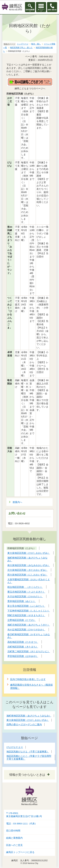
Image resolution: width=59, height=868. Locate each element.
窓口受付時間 (13, 831)
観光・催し (36, 44)
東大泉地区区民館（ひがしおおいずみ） (28, 720)
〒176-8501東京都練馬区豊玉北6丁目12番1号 (24, 815)
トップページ (23, 44)
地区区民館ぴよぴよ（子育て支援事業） (28, 752)
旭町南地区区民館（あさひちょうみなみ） (29, 716)
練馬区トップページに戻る (20, 852)
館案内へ (17, 502)
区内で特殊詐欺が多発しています (28, 679)
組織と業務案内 (14, 838)
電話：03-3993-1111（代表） (22, 824)
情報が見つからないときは (27, 775)
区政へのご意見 (14, 845)
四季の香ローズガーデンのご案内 (24, 724)
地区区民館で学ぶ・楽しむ (21, 48)
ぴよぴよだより (15, 747)
